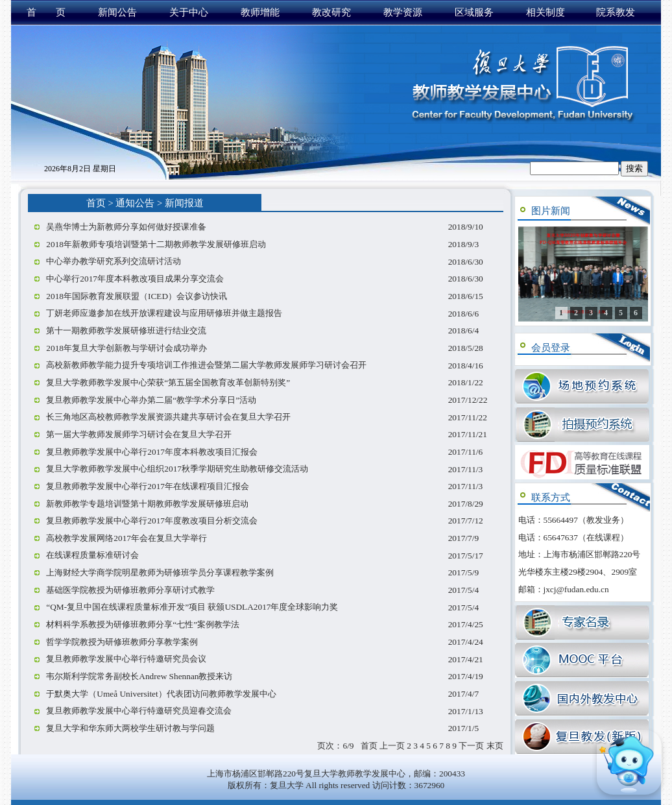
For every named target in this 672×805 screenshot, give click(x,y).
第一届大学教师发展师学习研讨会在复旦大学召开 (139, 434)
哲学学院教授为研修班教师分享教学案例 (122, 642)
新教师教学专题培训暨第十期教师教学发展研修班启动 (147, 504)
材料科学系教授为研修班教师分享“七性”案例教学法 (143, 624)
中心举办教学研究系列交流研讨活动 (114, 261)
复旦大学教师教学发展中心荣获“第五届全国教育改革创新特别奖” (168, 382)
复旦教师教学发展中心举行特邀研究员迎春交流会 (139, 711)
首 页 (46, 12)
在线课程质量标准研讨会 (92, 555)
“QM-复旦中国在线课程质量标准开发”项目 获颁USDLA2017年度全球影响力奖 (192, 607)
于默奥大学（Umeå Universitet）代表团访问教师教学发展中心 (161, 694)
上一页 (392, 746)
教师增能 (260, 12)
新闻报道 (184, 203)
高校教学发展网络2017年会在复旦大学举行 (126, 538)
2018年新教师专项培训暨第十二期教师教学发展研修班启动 (156, 244)
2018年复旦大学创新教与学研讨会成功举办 (126, 348)
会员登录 (551, 348)
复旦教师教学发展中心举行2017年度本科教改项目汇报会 (152, 452)
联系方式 (551, 498)
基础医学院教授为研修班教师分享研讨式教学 (130, 590)
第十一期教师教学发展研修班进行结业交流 (126, 330)
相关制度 (546, 12)
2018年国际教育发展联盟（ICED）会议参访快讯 (137, 296)
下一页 (471, 746)
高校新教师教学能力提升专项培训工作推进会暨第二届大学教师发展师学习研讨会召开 (206, 365)
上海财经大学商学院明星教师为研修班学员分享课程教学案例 (160, 572)
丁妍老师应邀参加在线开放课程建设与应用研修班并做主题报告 (164, 313)
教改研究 (331, 12)
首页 (96, 203)
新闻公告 (117, 12)
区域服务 (474, 12)
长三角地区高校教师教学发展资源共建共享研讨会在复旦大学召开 (168, 417)
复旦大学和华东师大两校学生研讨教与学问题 (130, 728)
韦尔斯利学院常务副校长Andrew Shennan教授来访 (139, 676)
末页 (495, 746)
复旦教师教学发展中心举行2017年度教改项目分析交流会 (152, 521)
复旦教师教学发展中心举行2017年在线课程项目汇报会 (148, 486)
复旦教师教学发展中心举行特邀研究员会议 (126, 659)
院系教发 (616, 12)
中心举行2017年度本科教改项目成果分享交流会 (135, 279)
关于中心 (189, 12)
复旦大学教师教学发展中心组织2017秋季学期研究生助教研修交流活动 (177, 469)
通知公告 (135, 203)
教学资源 (403, 12)
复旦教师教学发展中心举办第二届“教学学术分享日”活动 (151, 400)
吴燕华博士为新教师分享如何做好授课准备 (126, 227)
